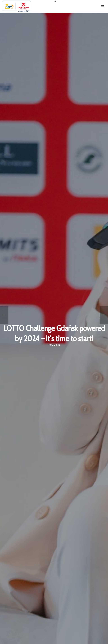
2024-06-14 (54, 345)
